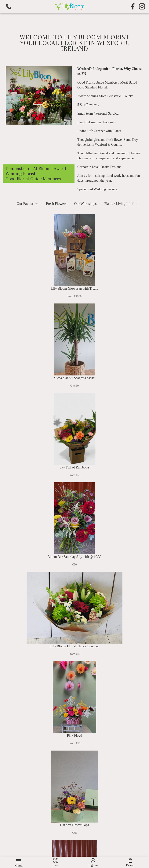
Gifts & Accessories (110, 700)
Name (7, 826)
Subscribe (124, 833)
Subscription (39, 700)
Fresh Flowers (56, 204)
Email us (109, 770)
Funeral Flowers (110, 627)
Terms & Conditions (68, 793)
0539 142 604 (117, 765)
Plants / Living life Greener (124, 204)
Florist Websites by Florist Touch (31, 848)
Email (57, 826)
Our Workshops (85, 204)
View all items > (75, 488)
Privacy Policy (63, 798)
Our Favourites (28, 204)
